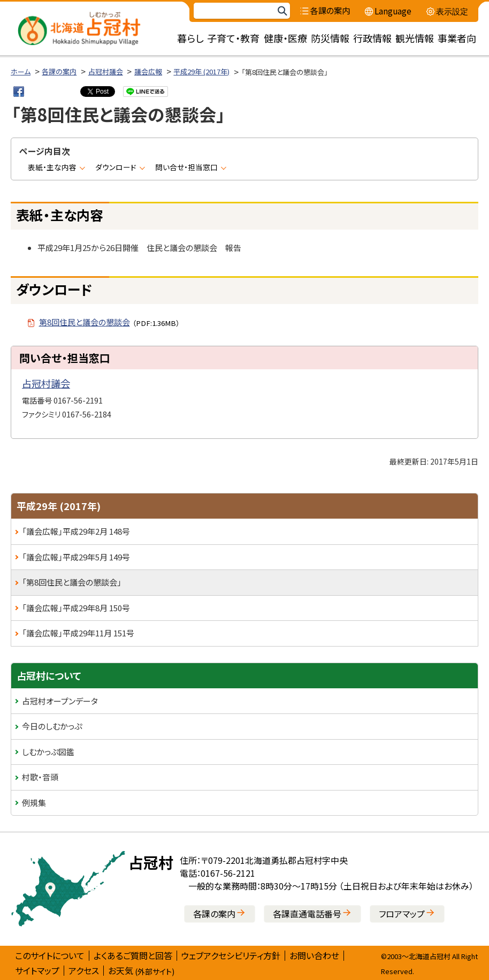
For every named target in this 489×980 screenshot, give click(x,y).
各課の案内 (59, 71)
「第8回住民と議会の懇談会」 (72, 582)
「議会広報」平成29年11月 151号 (78, 633)
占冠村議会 (106, 71)
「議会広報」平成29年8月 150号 (76, 608)
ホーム (21, 71)
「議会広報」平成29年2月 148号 (76, 531)
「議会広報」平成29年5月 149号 (76, 557)
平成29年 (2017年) (201, 71)
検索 (282, 11)
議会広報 (148, 71)
